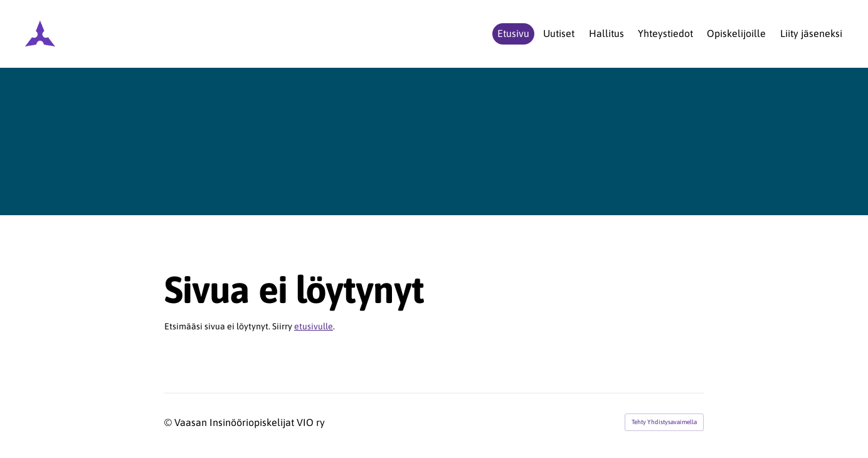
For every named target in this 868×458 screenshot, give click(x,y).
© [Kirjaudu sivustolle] (169, 422)
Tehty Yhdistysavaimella (664, 422)
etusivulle (314, 326)
